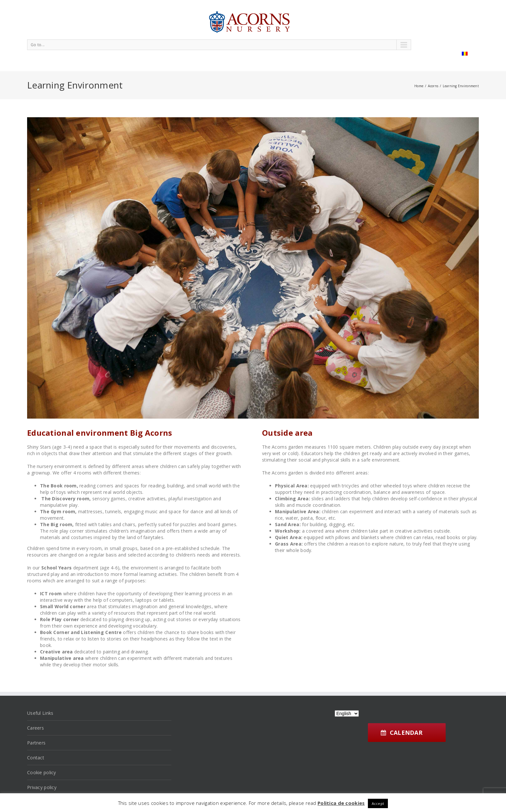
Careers (35, 728)
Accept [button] (378, 803)
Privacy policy (42, 787)
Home (419, 86)
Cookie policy (42, 772)
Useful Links (40, 713)
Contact (36, 758)
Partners (36, 743)
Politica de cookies (341, 803)
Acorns (433, 86)
